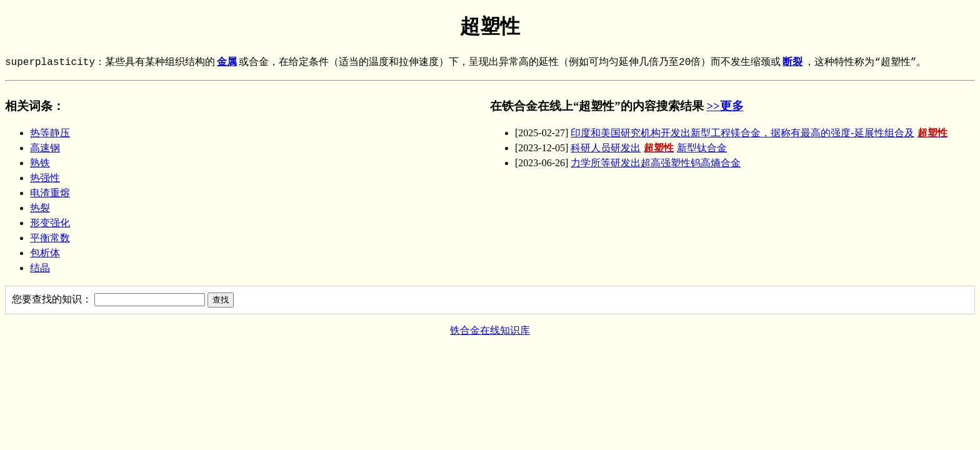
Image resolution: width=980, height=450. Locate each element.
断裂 (792, 62)
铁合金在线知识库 (490, 330)
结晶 (40, 268)
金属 (227, 62)
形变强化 (50, 223)
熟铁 (40, 163)
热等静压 (50, 133)
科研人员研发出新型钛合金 (649, 148)
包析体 (45, 253)
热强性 (45, 178)
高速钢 (45, 148)
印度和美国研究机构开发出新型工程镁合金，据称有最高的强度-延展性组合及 (760, 133)
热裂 (40, 208)
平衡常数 (50, 238)
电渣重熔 (50, 193)
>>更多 (725, 106)
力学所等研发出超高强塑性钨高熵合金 (656, 163)
